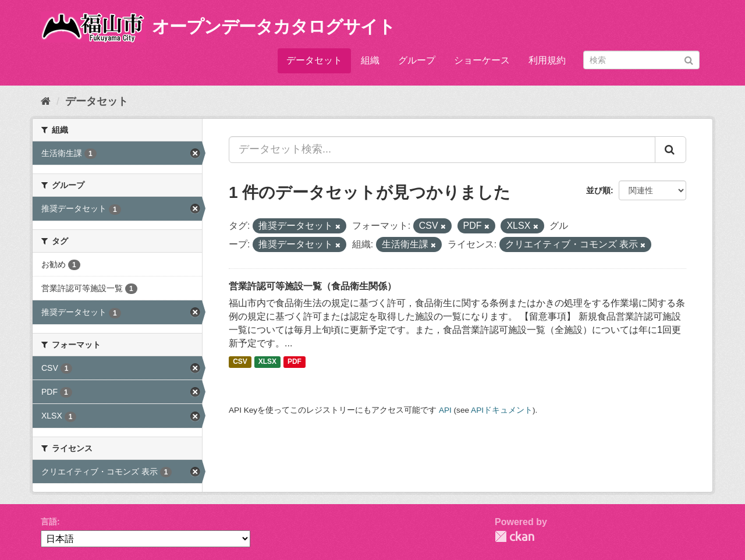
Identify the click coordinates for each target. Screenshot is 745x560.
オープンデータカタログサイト (274, 26)
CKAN (515, 536)
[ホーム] (46, 101)
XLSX (267, 362)
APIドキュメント (502, 410)
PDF (295, 362)
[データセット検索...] (442, 150)
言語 (49, 522)
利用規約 (547, 60)
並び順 (598, 190)
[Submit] (689, 59)
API (445, 410)
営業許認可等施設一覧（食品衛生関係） (313, 286)
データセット (314, 60)
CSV (240, 362)
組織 (370, 60)
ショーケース (482, 60)
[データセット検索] (641, 60)
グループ (417, 60)
